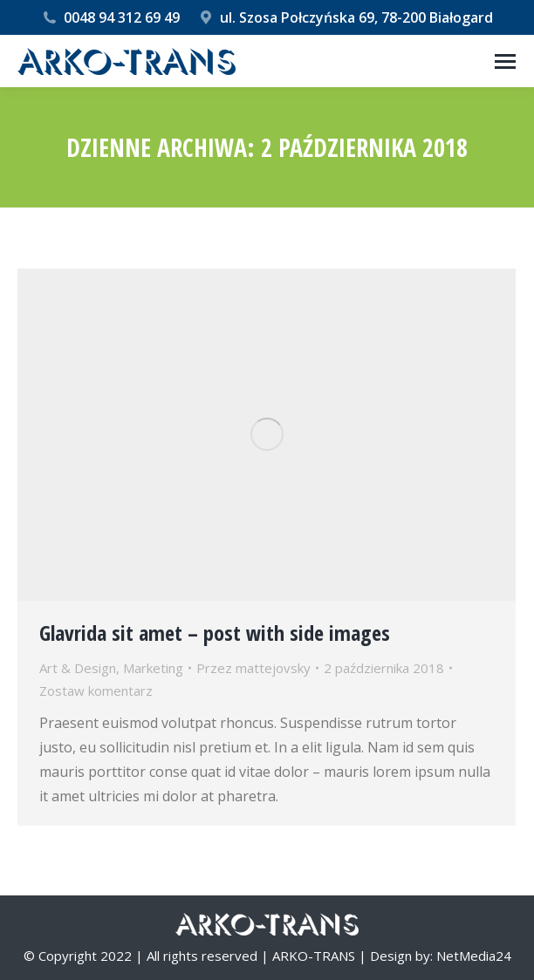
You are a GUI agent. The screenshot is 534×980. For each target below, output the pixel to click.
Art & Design (78, 668)
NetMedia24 (474, 956)
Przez (253, 668)
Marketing (153, 668)
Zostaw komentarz (96, 691)
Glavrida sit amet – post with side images (215, 633)
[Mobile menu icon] (505, 61)
